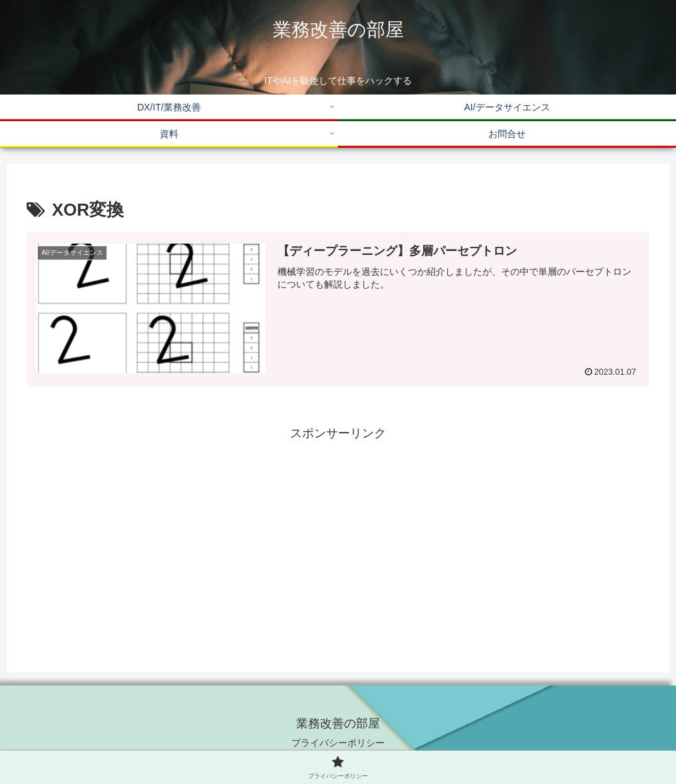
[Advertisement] (338, 538)
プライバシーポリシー (338, 743)
